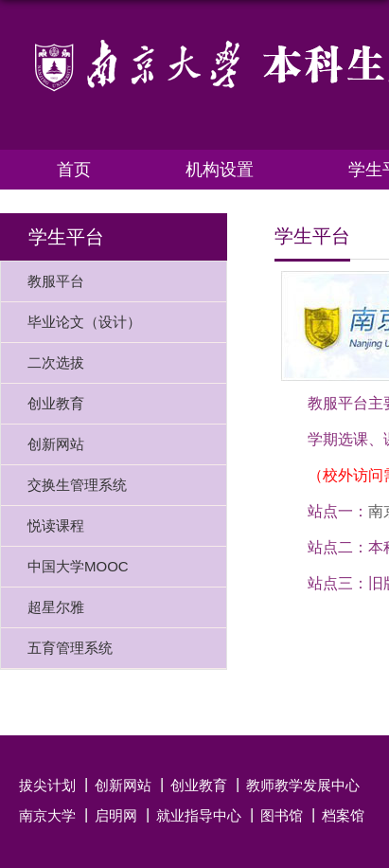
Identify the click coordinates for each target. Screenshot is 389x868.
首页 (74, 170)
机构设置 (220, 170)
